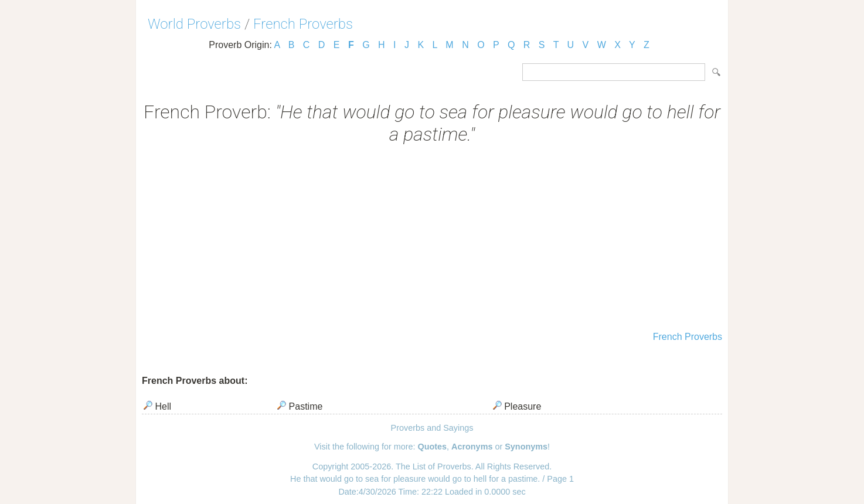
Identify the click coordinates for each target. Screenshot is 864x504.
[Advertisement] (432, 239)
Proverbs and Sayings (432, 428)
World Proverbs (194, 24)
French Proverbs (303, 24)
